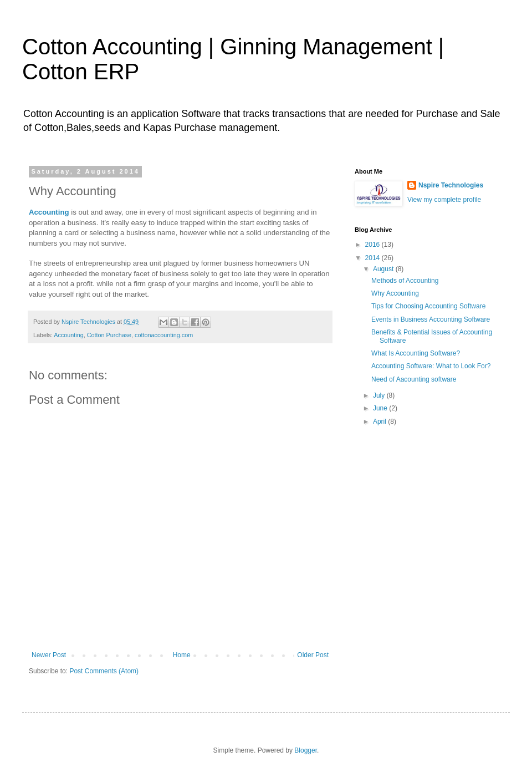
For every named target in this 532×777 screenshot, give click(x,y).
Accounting (68, 335)
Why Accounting (395, 293)
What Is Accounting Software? (416, 353)
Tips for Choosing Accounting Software (428, 306)
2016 (374, 245)
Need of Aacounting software (414, 379)
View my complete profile (444, 200)
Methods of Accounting (405, 281)
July (380, 395)
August (384, 269)
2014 (374, 258)
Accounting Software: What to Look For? (431, 366)
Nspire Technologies (451, 185)
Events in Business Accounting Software (431, 319)
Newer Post (49, 655)
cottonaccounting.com (164, 335)
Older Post (313, 655)
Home (182, 655)
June (381, 408)
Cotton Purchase (109, 335)
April (380, 421)
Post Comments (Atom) (104, 671)
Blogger (306, 750)
